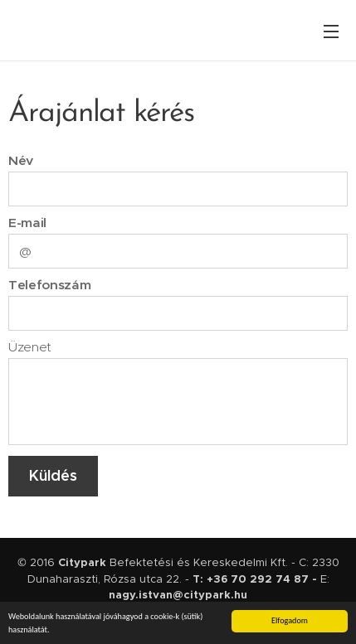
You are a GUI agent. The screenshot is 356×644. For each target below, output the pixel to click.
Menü (331, 31)
